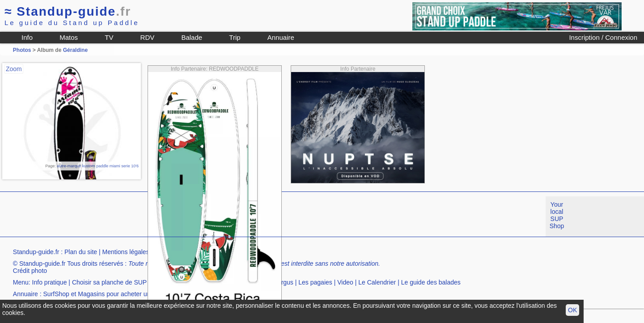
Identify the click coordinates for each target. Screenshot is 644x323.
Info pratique (50, 282)
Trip (235, 37)
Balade (192, 37)
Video (345, 282)
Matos (69, 37)
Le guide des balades (431, 282)
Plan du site (81, 252)
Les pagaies (315, 282)
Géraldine (75, 50)
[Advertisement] (163, 217)
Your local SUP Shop (557, 215)
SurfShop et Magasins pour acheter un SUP (104, 294)
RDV (148, 37)
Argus (285, 282)
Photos (22, 50)
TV (109, 37)
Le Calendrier (377, 282)
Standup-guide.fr (36, 252)
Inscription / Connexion (603, 37)
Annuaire (281, 37)
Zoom (14, 69)
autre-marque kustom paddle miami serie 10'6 (98, 166)
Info (27, 37)
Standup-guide (68, 11)
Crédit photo (30, 271)
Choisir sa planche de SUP (109, 282)
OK (572, 310)
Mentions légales (126, 252)
